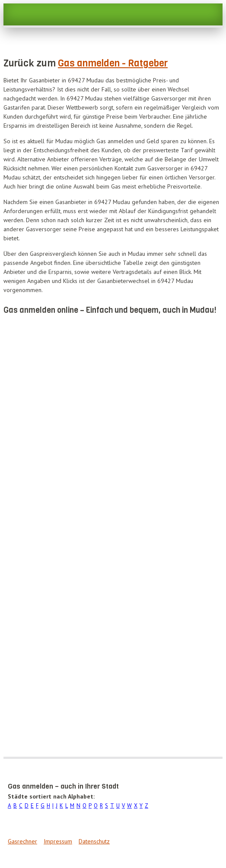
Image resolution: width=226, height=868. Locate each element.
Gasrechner (22, 841)
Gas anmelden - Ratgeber (113, 63)
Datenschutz (94, 841)
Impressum (58, 841)
